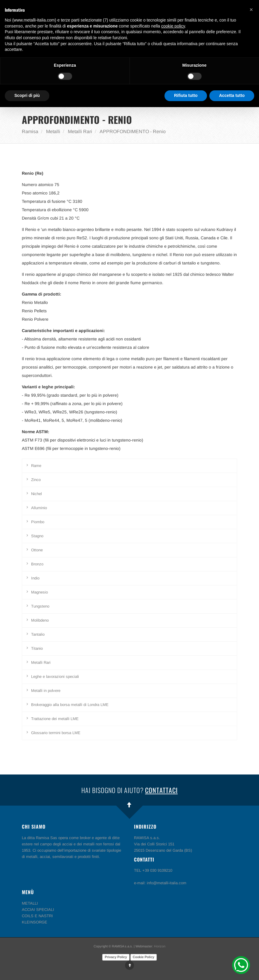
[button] (251, 10)
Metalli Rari (80, 131)
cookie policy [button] (173, 26)
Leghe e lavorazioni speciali (55, 677)
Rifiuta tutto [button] (186, 95)
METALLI (30, 903)
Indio (35, 578)
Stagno (37, 536)
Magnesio (39, 592)
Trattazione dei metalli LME (55, 719)
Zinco (36, 480)
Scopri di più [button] (27, 95)
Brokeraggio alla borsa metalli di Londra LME (70, 705)
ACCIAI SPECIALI (38, 910)
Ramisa (30, 131)
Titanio (37, 648)
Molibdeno (40, 620)
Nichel (36, 494)
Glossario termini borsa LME (56, 733)
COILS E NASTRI (37, 916)
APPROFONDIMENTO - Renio (133, 131)
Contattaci (161, 790)
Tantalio (38, 634)
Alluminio (39, 508)
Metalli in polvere (46, 691)
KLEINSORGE (35, 922)
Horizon (160, 946)
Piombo (38, 522)
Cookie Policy (144, 957)
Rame (36, 466)
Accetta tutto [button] (232, 95)
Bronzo (37, 564)
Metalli (53, 131)
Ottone (37, 550)
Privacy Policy (116, 957)
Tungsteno (40, 606)
